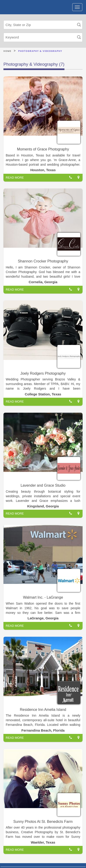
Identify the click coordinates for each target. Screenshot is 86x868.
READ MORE (15, 178)
